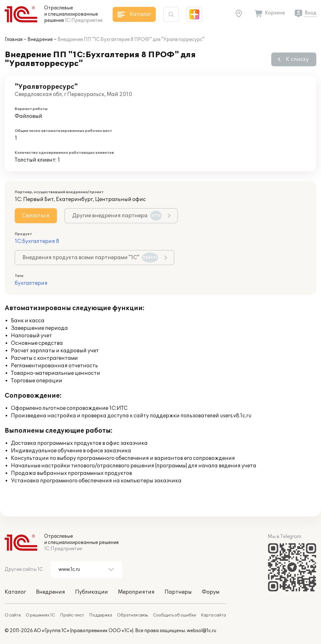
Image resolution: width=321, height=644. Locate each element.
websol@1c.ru (201, 631)
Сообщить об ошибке (174, 615)
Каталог (15, 592)
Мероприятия (136, 592)
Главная (14, 40)
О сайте (13, 615)
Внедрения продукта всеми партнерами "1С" (90, 258)
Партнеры (178, 592)
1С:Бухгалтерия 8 (37, 241)
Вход (311, 13)
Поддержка (101, 615)
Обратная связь (132, 615)
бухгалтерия (31, 283)
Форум (211, 592)
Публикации (92, 592)
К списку (297, 59)
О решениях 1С (40, 615)
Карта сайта (213, 615)
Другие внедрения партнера (117, 216)
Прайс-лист (72, 615)
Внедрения (40, 40)
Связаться (36, 216)
